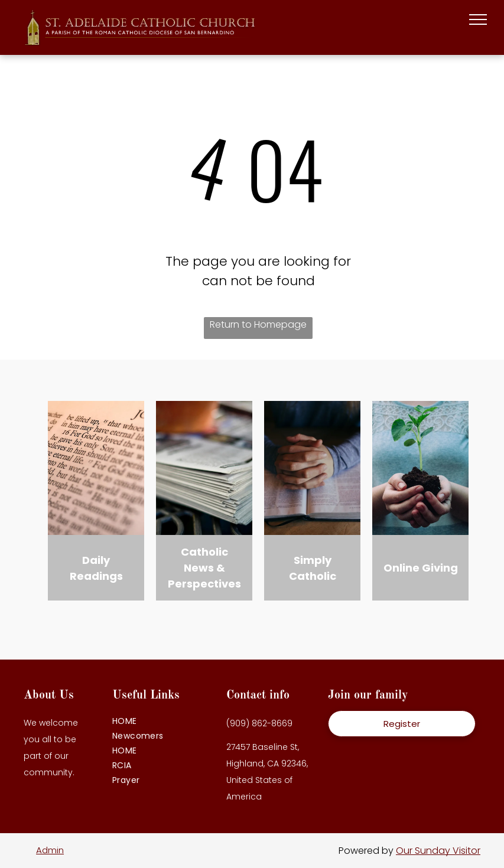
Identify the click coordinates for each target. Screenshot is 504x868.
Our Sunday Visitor (438, 851)
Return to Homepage (258, 324)
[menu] (478, 19)
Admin (50, 850)
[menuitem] (163, 721)
